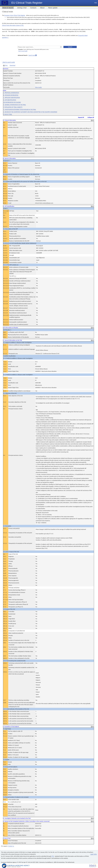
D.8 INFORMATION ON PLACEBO (12, 102)
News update (53, 8)
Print (5, 65)
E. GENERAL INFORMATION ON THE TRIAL (15, 105)
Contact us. (11, 846)
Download (13, 65)
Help (96, 3)
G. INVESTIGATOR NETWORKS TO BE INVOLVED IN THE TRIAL (20, 110)
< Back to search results (8, 62)
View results (38, 87)
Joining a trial (22, 8)
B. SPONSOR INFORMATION (11, 95)
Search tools (32, 55)
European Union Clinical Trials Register (15, 15)
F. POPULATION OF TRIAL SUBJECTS (13, 107)
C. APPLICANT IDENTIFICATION (12, 98)
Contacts (33, 8)
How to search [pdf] (23, 51)
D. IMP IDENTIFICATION (10, 100)
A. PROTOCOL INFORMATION (11, 93)
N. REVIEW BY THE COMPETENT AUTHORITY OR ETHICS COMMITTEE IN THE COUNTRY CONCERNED (30, 112)
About (42, 8)
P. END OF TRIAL (8, 114)
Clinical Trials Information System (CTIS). (13, 25)
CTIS (53, 856)
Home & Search (8, 8)
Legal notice (94, 854)
